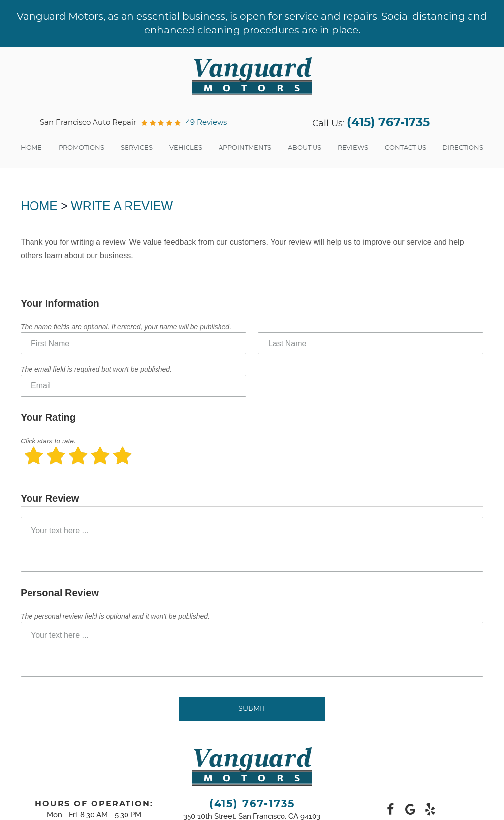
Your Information (60, 303)
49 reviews (206, 122)
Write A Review (122, 206)
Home (31, 148)
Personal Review (60, 593)
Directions (463, 148)
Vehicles (186, 148)
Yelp (430, 810)
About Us (305, 148)
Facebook (390, 810)
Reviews (353, 148)
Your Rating (48, 417)
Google (410, 810)
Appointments (245, 148)
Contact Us (406, 148)
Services (137, 148)
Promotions (81, 148)
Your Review (50, 498)
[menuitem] (31, 148)
